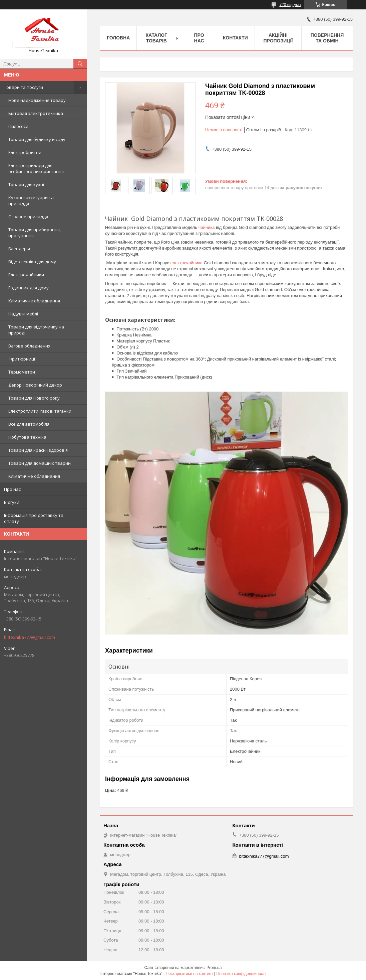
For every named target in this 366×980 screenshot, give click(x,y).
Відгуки (12, 502)
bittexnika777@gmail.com (30, 637)
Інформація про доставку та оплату (34, 518)
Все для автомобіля (29, 424)
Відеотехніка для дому (32, 262)
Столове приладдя (28, 217)
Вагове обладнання (29, 346)
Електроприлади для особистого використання (36, 168)
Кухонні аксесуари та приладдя (31, 200)
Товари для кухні (26, 184)
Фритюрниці (22, 359)
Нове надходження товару (37, 100)
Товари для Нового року (34, 398)
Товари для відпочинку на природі (36, 330)
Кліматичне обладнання (34, 301)
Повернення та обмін (327, 38)
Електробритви (25, 152)
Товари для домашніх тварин (40, 463)
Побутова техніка (27, 437)
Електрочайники (26, 275)
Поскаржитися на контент (189, 974)
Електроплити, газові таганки (40, 411)
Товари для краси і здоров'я (38, 450)
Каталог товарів (156, 38)
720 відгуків (290, 5)
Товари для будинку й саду (37, 139)
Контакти (235, 38)
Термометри (22, 372)
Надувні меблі (23, 314)
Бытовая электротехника (36, 113)
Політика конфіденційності (241, 974)
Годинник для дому (29, 288)
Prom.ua (214, 968)
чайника (207, 227)
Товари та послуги (24, 87)
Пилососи (18, 126)
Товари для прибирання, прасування (35, 233)
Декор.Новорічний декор (35, 385)
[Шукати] (80, 64)
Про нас (12, 489)
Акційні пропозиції (278, 38)
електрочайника (187, 263)
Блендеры (19, 249)
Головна (118, 38)
